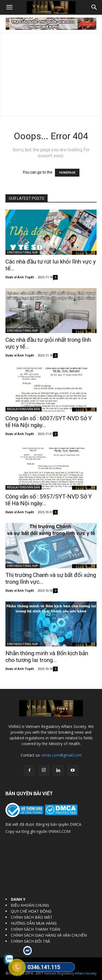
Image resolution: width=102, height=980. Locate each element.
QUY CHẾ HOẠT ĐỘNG (31, 911)
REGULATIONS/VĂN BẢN (24, 409)
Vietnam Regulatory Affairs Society (70, 973)
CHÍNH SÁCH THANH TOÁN (35, 929)
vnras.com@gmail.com (62, 755)
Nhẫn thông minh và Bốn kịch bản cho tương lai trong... (47, 657)
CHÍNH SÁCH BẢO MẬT (32, 917)
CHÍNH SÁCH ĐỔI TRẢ (30, 941)
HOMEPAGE (67, 173)
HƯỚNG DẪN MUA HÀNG (34, 923)
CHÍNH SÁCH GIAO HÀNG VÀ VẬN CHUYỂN (49, 935)
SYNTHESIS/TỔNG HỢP (23, 252)
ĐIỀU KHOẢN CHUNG (30, 905)
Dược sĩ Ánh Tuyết (20, 277)
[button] (9, 7)
